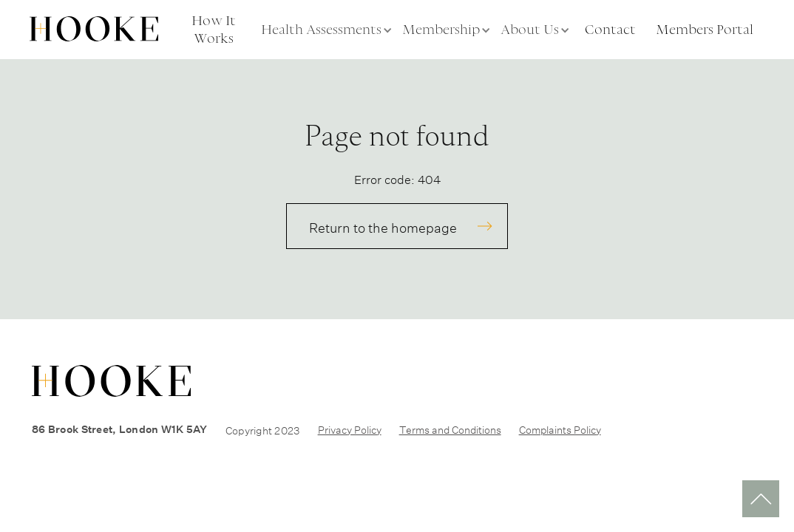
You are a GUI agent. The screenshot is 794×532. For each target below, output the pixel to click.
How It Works (214, 29)
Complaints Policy (560, 429)
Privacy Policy (350, 429)
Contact (610, 29)
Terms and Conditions (450, 429)
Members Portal (705, 29)
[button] (328, 30)
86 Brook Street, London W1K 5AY (120, 429)
